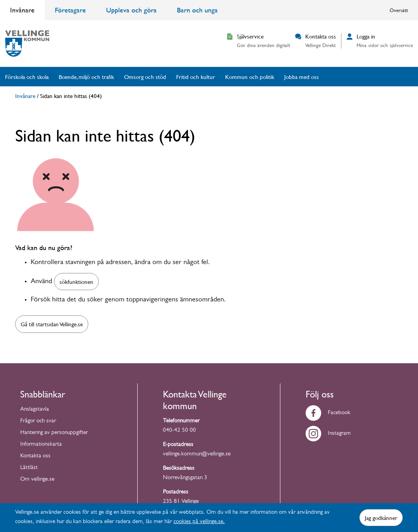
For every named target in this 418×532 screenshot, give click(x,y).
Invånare (22, 10)
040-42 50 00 (179, 431)
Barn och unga (197, 10)
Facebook (328, 413)
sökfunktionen (76, 282)
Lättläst (29, 468)
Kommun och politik (250, 77)
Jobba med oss (302, 77)
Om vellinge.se (37, 480)
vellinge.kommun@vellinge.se (197, 454)
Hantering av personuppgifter (54, 433)
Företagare (70, 10)
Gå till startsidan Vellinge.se (52, 324)
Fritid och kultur (196, 77)
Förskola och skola (27, 77)
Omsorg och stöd (145, 77)
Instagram (328, 434)
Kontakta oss (35, 456)
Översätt (399, 10)
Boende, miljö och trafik (86, 77)
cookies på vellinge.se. (199, 522)
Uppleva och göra (131, 10)
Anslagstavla (35, 410)
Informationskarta (41, 445)
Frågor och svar (38, 421)
